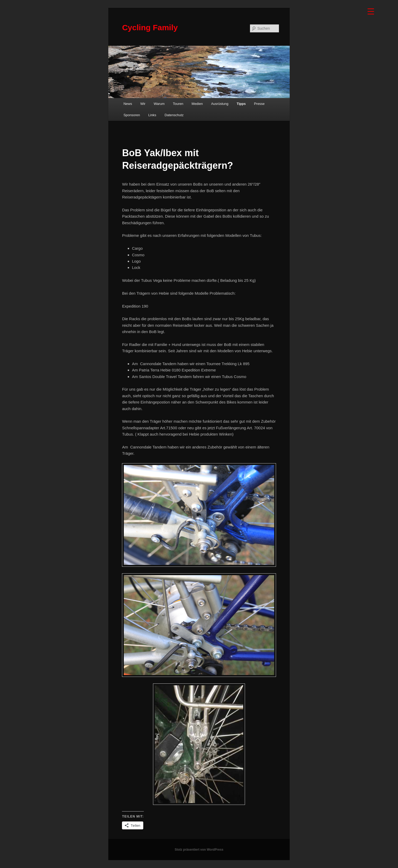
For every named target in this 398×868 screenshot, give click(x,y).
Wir (143, 104)
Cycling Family (150, 27)
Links (152, 115)
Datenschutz (174, 115)
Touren (178, 104)
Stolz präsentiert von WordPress (199, 850)
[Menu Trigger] (371, 11)
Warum (159, 104)
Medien (197, 104)
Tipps (241, 104)
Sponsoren (132, 115)
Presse (259, 104)
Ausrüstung (220, 104)
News (128, 104)
